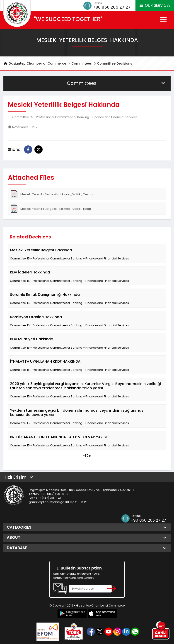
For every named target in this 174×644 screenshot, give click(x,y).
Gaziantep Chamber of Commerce (35, 63)
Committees (82, 63)
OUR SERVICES (155, 5)
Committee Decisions (115, 63)
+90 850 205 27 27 (112, 7)
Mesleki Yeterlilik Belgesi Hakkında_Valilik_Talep (51, 209)
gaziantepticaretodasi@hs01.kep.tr (53, 502)
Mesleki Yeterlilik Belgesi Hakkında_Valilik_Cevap (51, 194)
